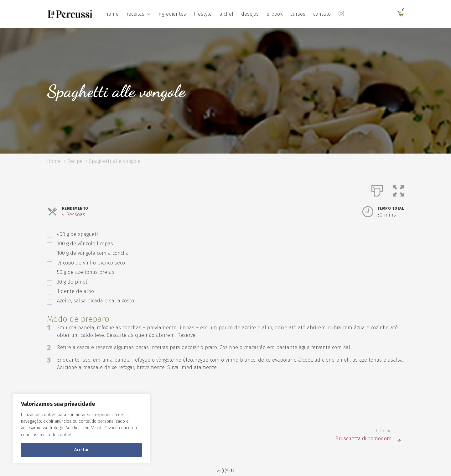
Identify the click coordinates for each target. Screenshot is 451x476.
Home (54, 161)
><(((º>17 (226, 471)
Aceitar (82, 450)
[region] (81, 429)
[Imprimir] (377, 190)
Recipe (75, 161)
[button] (398, 190)
